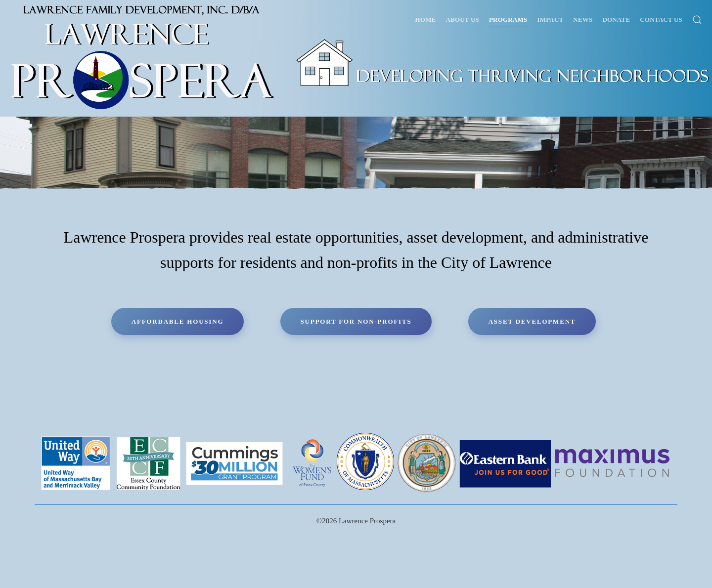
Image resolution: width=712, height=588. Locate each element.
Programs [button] (508, 20)
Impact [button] (550, 20)
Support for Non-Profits (356, 321)
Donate (616, 20)
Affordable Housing (178, 321)
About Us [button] (463, 20)
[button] (697, 20)
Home (426, 20)
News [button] (583, 20)
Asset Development (532, 321)
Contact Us (661, 20)
